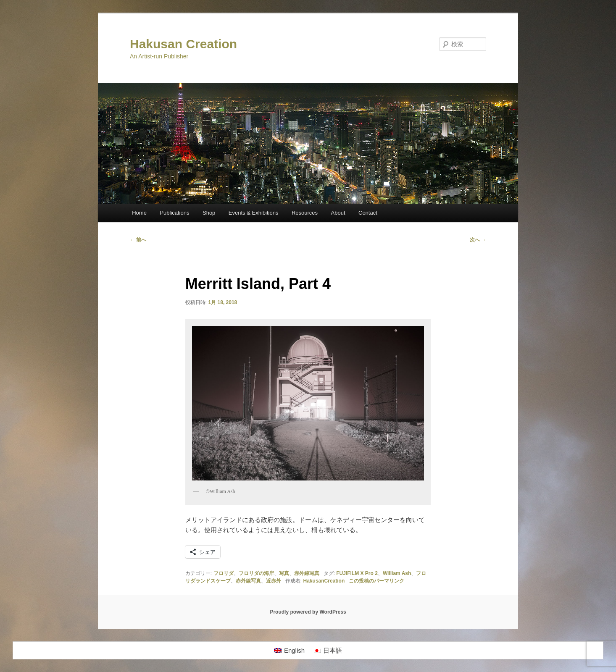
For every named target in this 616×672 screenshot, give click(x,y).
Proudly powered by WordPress (308, 612)
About (338, 213)
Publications (174, 213)
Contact (368, 213)
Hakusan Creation (183, 44)
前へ (138, 240)
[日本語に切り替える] (328, 651)
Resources (305, 213)
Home (139, 213)
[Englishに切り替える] (289, 651)
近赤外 (274, 581)
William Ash (397, 573)
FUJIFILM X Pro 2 (357, 573)
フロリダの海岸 (256, 573)
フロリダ (224, 573)
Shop (209, 213)
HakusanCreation (324, 581)
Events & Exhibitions (254, 213)
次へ (478, 240)
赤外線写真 (307, 573)
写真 (284, 573)
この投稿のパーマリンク (376, 581)
